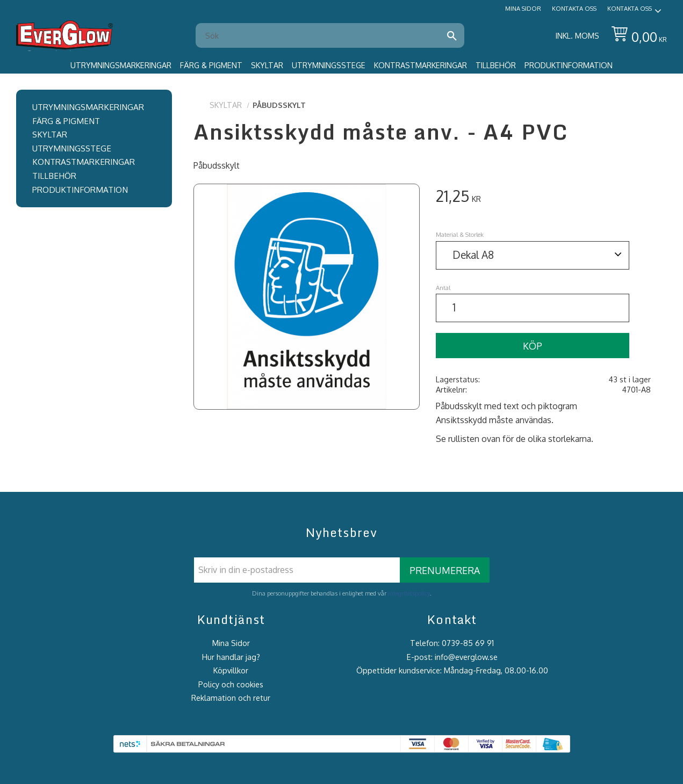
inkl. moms (577, 35)
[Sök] (452, 35)
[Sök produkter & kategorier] (323, 35)
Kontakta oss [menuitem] (574, 8)
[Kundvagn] (637, 36)
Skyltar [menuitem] (267, 65)
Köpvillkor (231, 670)
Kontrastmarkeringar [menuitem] (420, 65)
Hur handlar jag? (231, 657)
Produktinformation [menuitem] (569, 65)
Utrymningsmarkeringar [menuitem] (121, 65)
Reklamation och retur (231, 698)
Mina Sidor (231, 643)
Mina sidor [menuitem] (523, 8)
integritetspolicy (409, 593)
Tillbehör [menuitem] (496, 65)
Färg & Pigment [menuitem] (211, 65)
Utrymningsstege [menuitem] (329, 65)
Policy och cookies (231, 684)
